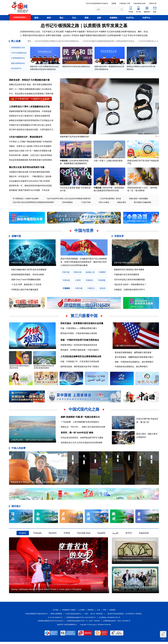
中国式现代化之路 (84, 410)
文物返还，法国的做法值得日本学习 (129, 290)
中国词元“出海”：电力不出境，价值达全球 (27, 264)
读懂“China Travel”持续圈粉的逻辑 (26, 280)
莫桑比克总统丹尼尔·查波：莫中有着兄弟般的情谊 (30, 85)
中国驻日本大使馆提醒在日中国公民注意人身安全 (30, 125)
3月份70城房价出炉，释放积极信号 (26, 137)
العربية (115, 534)
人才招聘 (82, 612)
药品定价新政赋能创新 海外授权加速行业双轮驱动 (30, 160)
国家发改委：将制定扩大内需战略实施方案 (29, 80)
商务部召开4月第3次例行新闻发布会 (76, 67)
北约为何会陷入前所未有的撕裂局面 (129, 280)
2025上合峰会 (104, 203)
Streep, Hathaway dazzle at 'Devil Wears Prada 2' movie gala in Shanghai (46, 591)
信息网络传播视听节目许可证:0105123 (51, 623)
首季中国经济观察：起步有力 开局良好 (63, 35)
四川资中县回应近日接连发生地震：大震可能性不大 (31, 130)
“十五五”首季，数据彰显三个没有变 (26, 285)
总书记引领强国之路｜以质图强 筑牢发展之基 (84, 26)
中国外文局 (153, 3)
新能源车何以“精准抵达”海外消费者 (129, 270)
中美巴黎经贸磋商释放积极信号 (127, 347)
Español (101, 534)
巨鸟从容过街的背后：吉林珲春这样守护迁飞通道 (82, 439)
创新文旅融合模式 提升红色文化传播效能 (29, 270)
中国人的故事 (19, 449)
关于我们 (56, 612)
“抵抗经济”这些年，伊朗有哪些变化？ (130, 285)
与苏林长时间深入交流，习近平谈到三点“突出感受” (42, 32)
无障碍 (163, 635)
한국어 (129, 534)
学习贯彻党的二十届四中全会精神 (26, 199)
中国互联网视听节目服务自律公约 (36, 616)
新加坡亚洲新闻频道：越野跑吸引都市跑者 (133, 353)
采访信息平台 (16, 68)
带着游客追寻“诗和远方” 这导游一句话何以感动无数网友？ (36, 484)
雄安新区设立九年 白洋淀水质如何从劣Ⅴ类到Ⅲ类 (82, 444)
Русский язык (84, 534)
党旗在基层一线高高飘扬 (138, 199)
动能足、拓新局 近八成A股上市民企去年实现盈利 (30, 147)
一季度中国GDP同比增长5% (33, 35)
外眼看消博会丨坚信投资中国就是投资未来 (79, 346)
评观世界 (119, 237)
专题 (42, 168)
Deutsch (53, 534)
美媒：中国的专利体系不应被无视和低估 (80, 341)
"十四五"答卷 (86, 203)
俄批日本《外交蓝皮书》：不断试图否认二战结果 (30, 177)
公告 (98, 612)
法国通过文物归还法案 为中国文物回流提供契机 (30, 173)
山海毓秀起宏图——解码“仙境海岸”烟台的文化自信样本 (32, 441)
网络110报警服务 (57, 616)
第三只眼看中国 (84, 316)
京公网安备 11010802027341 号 (109, 620)
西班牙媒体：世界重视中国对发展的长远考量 (82, 324)
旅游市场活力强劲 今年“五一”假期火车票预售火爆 (30, 151)
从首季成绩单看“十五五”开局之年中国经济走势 (127, 35)
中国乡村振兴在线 (139, 3)
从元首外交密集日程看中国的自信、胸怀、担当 (127, 32)
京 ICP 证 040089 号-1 (55, 620)
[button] (157, 106)
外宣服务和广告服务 (69, 612)
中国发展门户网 (125, 3)
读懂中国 (16, 237)
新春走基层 (122, 203)
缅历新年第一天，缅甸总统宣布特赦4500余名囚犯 (30, 186)
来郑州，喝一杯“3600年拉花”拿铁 (77, 434)
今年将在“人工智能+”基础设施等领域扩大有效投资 (30, 142)
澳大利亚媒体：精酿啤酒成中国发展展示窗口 (134, 358)
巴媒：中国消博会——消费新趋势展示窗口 (79, 329)
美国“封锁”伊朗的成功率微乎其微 (127, 264)
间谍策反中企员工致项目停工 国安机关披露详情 (30, 116)
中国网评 (103, 32)
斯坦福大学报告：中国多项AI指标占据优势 (79, 334)
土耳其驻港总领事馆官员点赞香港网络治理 (81, 358)
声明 (105, 612)
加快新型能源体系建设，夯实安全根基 (28, 275)
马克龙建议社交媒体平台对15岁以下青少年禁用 (29, 182)
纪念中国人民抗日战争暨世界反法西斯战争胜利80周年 (33, 203)
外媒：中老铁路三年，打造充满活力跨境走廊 (80, 363)
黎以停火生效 (15, 168)
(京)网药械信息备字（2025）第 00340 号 (117, 623)
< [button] (155, 41)
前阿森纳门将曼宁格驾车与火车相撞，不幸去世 (29, 191)
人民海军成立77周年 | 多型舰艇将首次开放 (29, 107)
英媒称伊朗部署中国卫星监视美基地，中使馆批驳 (30, 112)
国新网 (114, 3)
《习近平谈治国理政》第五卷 (110, 199)
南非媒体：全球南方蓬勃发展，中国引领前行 (80, 351)
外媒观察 (14, 347)
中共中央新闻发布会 (19, 53)
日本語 (67, 534)
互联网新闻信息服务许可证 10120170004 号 (81, 620)
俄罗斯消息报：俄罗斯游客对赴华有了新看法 (80, 368)
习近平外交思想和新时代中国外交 (97, 3)
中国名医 (64, 161)
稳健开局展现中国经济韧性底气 (93, 35)
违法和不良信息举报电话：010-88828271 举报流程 (124, 616)
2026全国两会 (67, 203)
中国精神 (66, 289)
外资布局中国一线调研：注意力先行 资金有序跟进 (30, 156)
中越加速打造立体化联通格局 (127, 275)
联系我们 (91, 612)
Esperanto (144, 534)
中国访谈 (97, 188)
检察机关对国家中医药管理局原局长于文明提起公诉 (31, 121)
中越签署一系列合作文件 (88, 32)
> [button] (157, 41)
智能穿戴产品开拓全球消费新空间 (74, 137)
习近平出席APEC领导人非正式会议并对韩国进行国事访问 (69, 199)
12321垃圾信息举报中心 (74, 616)
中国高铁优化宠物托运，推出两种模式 (131, 368)
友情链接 (112, 612)
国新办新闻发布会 (18, 63)
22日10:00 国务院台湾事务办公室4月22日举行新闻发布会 (57, 41)
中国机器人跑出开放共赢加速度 (25, 290)
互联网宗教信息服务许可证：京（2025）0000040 (83, 623)
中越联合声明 (71, 32)
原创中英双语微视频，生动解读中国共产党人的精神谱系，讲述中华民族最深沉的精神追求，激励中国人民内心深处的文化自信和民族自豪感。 (84, 263)
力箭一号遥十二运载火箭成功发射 (108, 161)
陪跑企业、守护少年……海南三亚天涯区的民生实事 (83, 428)
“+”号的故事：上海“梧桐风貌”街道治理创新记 (80, 423)
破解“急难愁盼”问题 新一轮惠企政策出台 (80, 418)
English (23, 534)
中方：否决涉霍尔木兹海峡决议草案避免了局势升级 (31, 94)
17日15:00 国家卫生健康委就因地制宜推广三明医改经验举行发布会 (109, 41)
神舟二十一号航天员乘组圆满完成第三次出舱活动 (30, 89)
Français (37, 534)
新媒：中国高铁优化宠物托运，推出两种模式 (134, 363)
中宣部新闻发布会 (18, 58)
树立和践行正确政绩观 (142, 203)
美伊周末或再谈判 (31, 168)
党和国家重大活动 (18, 48)
